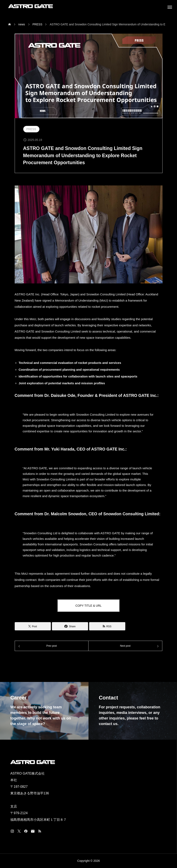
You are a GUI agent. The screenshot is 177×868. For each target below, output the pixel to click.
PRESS (31, 129)
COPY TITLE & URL (88, 606)
